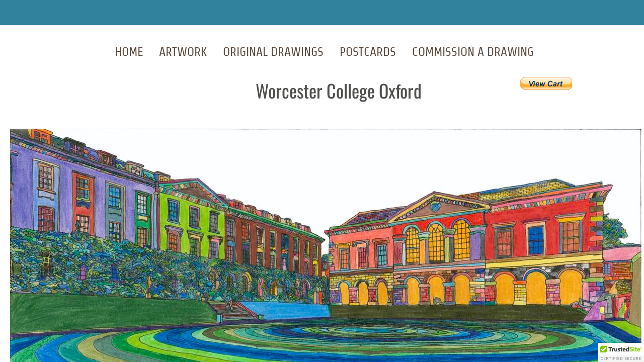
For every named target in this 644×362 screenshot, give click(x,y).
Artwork (183, 52)
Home (129, 52)
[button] (621, 352)
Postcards (368, 52)
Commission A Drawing (473, 52)
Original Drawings (273, 52)
